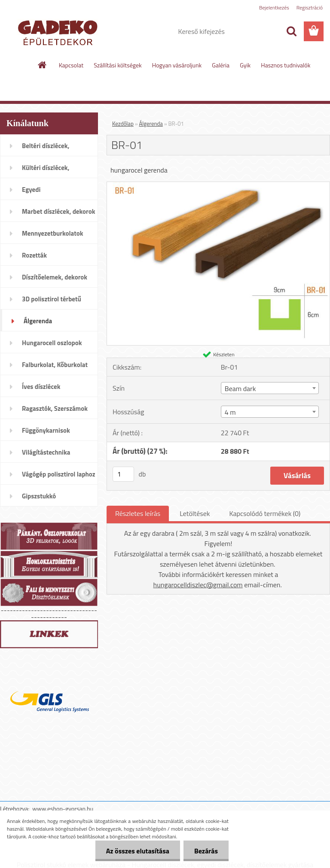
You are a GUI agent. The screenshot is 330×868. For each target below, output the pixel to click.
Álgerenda (151, 124)
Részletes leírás (138, 513)
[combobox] (270, 388)
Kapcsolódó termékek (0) (265, 513)
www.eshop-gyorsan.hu (63, 809)
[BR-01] (218, 185)
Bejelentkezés (274, 8)
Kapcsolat (71, 65)
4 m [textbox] (230, 412)
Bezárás (206, 851)
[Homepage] (43, 65)
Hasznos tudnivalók (286, 65)
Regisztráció (310, 8)
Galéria (221, 65)
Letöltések (195, 513)
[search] (291, 31)
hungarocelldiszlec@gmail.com (198, 585)
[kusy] (123, 474)
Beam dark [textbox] (240, 388)
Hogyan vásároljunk (177, 65)
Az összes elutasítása (138, 851)
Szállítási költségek (118, 65)
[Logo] (59, 32)
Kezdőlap (123, 124)
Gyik (245, 65)
